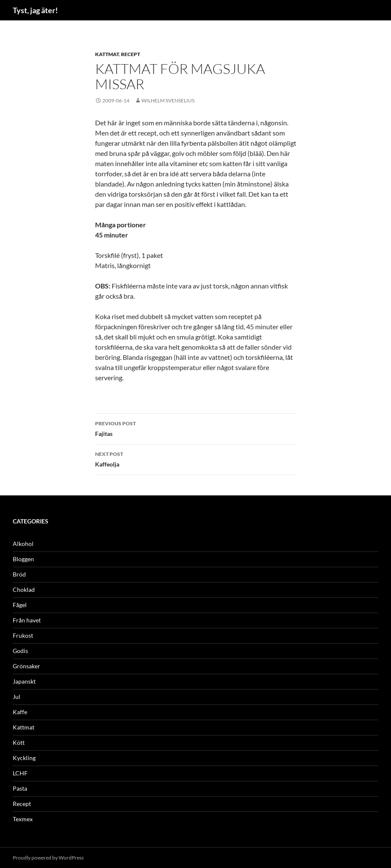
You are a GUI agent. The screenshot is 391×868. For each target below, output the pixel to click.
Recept (131, 54)
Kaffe (20, 712)
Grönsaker (27, 666)
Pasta (20, 788)
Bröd (19, 574)
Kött (19, 742)
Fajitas (196, 428)
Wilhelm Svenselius (168, 100)
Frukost (23, 635)
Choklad (24, 590)
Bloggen (23, 559)
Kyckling (24, 758)
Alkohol (23, 544)
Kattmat (107, 54)
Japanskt (24, 681)
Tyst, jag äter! (35, 10)
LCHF (20, 773)
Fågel (20, 605)
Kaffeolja (196, 458)
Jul (17, 697)
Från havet (27, 620)
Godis (20, 651)
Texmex (23, 819)
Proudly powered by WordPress (48, 858)
